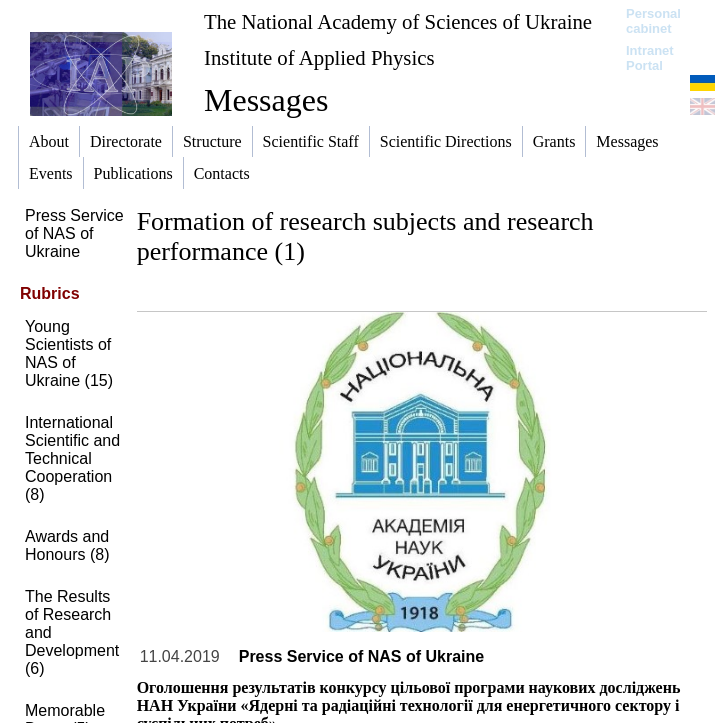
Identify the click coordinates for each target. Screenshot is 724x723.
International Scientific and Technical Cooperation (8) (72, 458)
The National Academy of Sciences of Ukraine (398, 21)
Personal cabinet (653, 21)
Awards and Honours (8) (67, 545)
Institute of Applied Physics (319, 57)
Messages (266, 100)
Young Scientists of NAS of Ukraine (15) (69, 353)
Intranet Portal (650, 58)
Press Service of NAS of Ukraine (74, 233)
